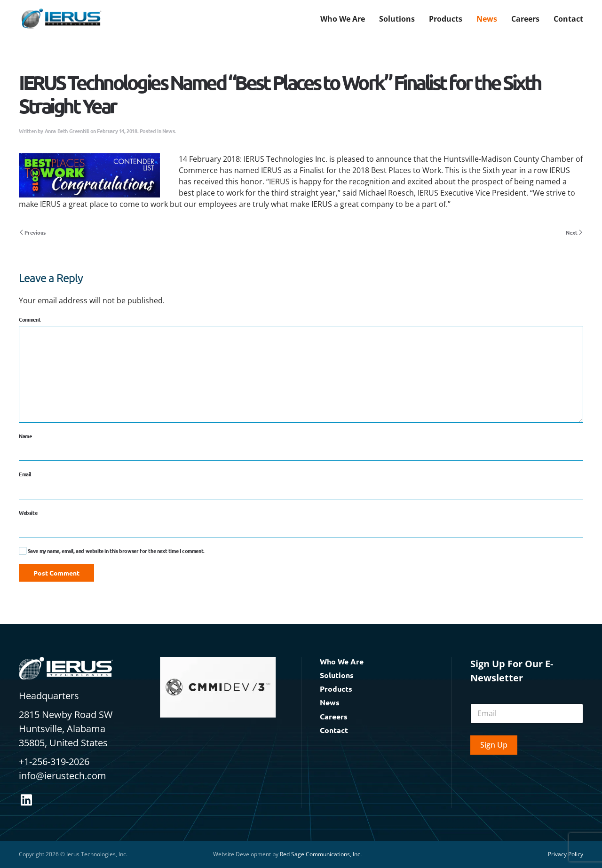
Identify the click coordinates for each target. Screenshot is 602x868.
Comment (30, 319)
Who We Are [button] (343, 19)
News (487, 19)
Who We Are (342, 661)
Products (336, 689)
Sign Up (494, 745)
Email (25, 474)
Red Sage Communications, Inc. (321, 854)
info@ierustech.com (63, 776)
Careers (334, 716)
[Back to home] (61, 19)
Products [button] (446, 19)
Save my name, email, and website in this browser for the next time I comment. (112, 551)
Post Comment (56, 573)
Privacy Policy (566, 854)
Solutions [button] (397, 19)
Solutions (337, 675)
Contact (568, 19)
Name (25, 436)
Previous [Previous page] (33, 232)
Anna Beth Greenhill (67, 131)
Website (28, 513)
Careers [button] (525, 19)
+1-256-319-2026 (54, 761)
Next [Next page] (574, 232)
